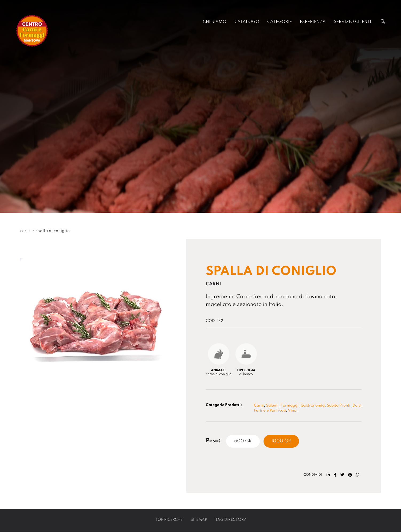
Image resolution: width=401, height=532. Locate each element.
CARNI (25, 231)
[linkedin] (328, 475)
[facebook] (335, 475)
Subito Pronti (339, 405)
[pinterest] (350, 475)
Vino (292, 411)
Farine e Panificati (270, 411)
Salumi (272, 405)
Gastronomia (313, 405)
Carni (259, 405)
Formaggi (290, 405)
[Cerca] (383, 22)
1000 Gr (281, 441)
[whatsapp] (358, 475)
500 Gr (243, 441)
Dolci (357, 405)
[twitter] (342, 475)
